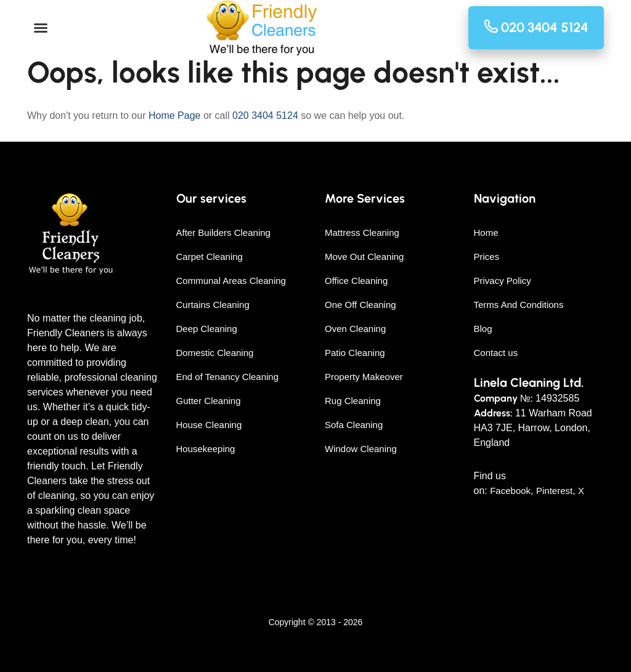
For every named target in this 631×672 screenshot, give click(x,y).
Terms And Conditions (519, 305)
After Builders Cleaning (223, 233)
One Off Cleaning (360, 305)
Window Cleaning (361, 449)
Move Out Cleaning (364, 257)
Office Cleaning (356, 281)
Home (486, 233)
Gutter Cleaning (209, 401)
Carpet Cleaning (210, 257)
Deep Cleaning (207, 329)
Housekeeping (206, 449)
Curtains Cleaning (213, 305)
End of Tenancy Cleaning (228, 377)
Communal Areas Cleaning (231, 281)
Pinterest (554, 491)
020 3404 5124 (265, 115)
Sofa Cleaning (354, 425)
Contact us (496, 353)
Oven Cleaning (355, 329)
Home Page (175, 115)
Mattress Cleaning (362, 233)
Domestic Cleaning (215, 353)
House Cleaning (209, 425)
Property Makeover (364, 377)
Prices (487, 257)
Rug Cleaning (353, 401)
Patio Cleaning (355, 353)
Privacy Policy (503, 281)
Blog (483, 329)
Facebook (510, 491)
